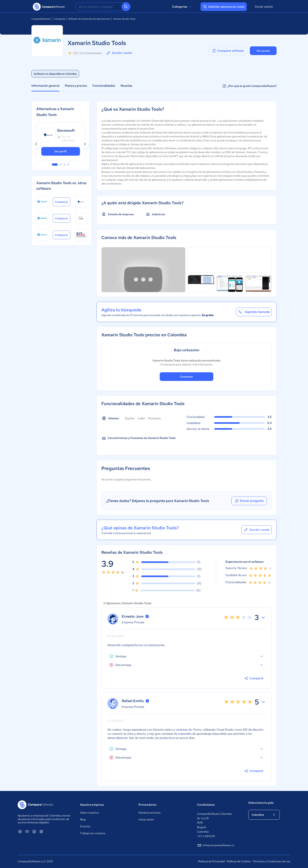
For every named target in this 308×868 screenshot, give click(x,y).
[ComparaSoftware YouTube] (27, 831)
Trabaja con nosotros (93, 833)
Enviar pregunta (249, 501)
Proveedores (147, 805)
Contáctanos (206, 805)
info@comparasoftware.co (216, 845)
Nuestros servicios (149, 813)
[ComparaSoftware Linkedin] (20, 831)
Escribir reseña (119, 53)
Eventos (85, 826)
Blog (83, 819)
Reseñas (126, 86)
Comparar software (228, 51)
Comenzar (187, 377)
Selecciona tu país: (261, 803)
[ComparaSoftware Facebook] (34, 831)
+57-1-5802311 (206, 836)
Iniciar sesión (264, 7)
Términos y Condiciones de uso (271, 861)
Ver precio (263, 51)
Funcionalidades (104, 86)
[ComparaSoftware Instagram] (41, 831)
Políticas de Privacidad (211, 861)
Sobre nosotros (89, 813)
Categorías (182, 7)
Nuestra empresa (92, 805)
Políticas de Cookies (239, 861)
